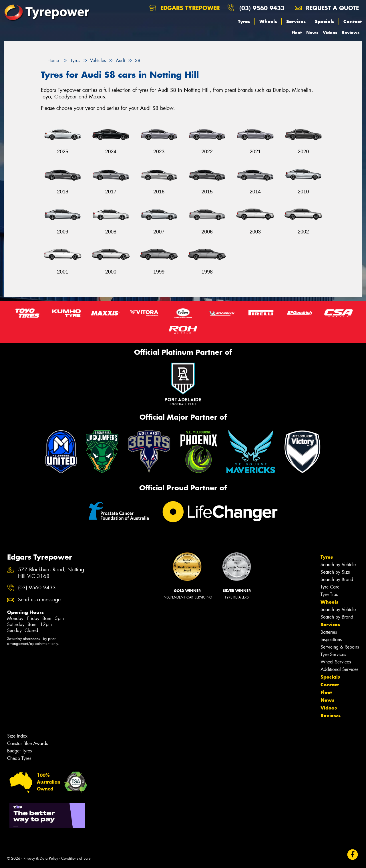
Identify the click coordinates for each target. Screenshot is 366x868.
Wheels (268, 21)
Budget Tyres (19, 751)
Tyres (244, 21)
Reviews (351, 32)
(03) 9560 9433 (262, 8)
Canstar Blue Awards (27, 743)
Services (296, 21)
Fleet (297, 32)
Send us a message (39, 600)
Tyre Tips (329, 594)
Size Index (17, 736)
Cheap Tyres (19, 758)
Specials (325, 21)
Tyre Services (333, 654)
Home (50, 61)
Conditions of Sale (76, 858)
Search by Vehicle (338, 565)
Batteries (329, 632)
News (312, 32)
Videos (330, 32)
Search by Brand (337, 579)
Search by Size (335, 572)
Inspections (331, 640)
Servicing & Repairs (340, 647)
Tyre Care (330, 587)
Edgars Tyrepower (185, 8)
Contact (353, 21)
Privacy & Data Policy (41, 858)
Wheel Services (336, 662)
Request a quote (327, 8)
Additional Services (339, 669)
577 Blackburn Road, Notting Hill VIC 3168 (51, 573)
